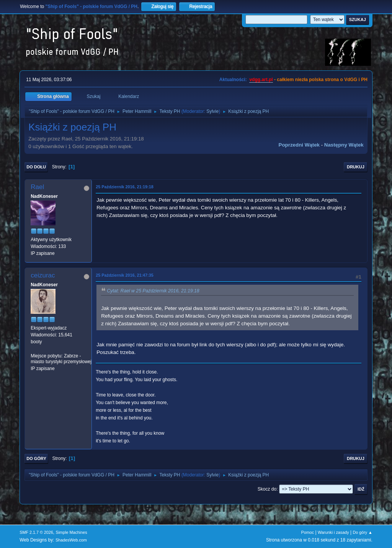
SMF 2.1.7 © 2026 (36, 532)
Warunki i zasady (333, 532)
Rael (37, 187)
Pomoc (308, 532)
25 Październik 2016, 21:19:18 (124, 187)
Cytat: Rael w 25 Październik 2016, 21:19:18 (153, 291)
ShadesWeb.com (71, 540)
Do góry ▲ (362, 532)
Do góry (36, 458)
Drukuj (356, 167)
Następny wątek (344, 145)
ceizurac (43, 275)
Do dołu (36, 167)
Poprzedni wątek (299, 145)
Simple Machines (72, 532)
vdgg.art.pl (261, 80)
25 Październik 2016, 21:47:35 (124, 275)
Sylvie (212, 111)
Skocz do (267, 489)
